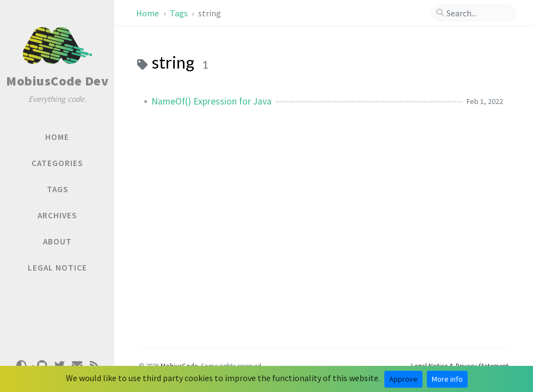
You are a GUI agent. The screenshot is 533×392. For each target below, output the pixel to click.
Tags (180, 13)
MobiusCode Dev (57, 81)
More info (447, 379)
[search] (473, 13)
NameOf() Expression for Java (212, 101)
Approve (403, 379)
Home (148, 13)
